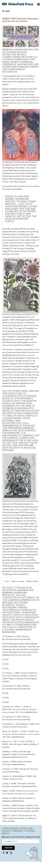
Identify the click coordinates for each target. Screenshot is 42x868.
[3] (12, 221)
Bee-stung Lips (29, 355)
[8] (29, 361)
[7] (32, 345)
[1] (7, 106)
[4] (17, 235)
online (25, 757)
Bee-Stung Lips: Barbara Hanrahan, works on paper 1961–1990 (21, 734)
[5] (12, 249)
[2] (30, 207)
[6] (34, 251)
